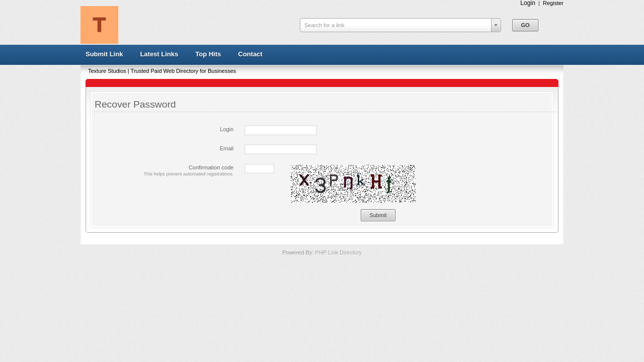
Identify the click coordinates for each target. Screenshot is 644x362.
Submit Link (104, 54)
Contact (250, 54)
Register (553, 3)
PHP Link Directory (338, 252)
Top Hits (208, 54)
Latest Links (159, 54)
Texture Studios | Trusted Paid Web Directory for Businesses (162, 71)
